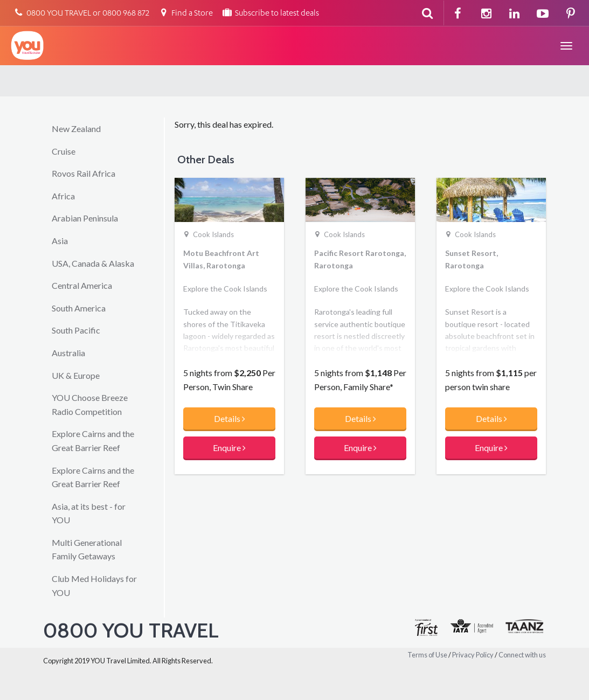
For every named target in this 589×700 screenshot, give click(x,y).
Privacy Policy (473, 655)
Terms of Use (427, 655)
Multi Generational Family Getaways (87, 549)
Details (230, 418)
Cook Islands (213, 234)
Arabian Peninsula (85, 218)
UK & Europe (76, 375)
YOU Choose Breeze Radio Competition (90, 404)
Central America (82, 285)
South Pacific (76, 330)
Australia (68, 353)
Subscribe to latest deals (270, 14)
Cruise (64, 151)
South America (79, 308)
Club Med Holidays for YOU (94, 585)
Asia (60, 241)
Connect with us (522, 655)
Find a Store (185, 14)
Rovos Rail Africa (84, 173)
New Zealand (76, 129)
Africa (63, 196)
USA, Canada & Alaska (93, 263)
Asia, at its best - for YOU (89, 513)
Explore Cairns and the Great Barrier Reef (93, 441)
